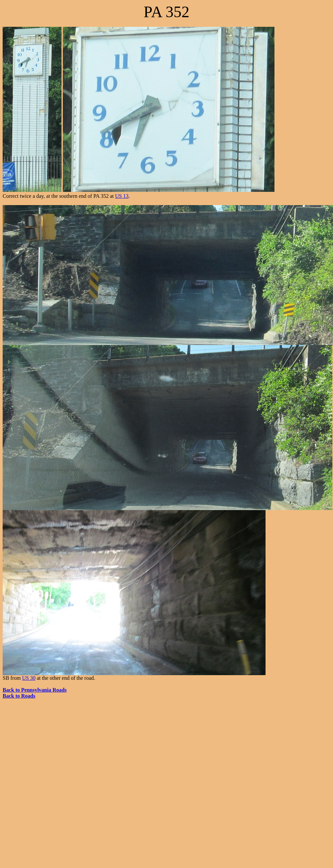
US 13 (122, 196)
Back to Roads (19, 696)
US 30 (29, 678)
